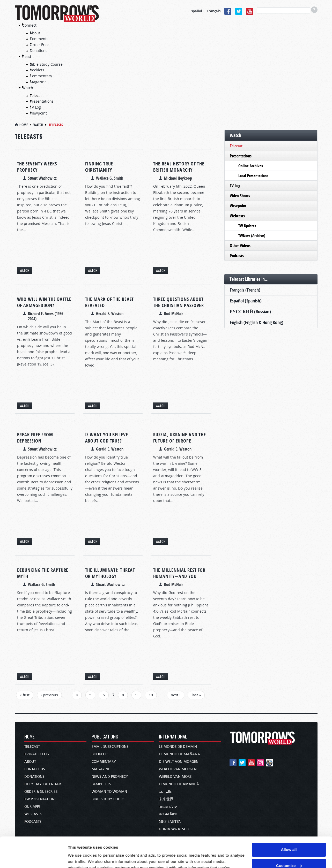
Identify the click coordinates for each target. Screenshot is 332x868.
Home (24, 125)
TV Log (35, 107)
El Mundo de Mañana (179, 754)
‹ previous (49, 695)
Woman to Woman (109, 792)
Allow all (289, 819)
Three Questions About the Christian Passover (179, 302)
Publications (105, 737)
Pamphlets (101, 784)
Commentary (41, 76)
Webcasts (237, 216)
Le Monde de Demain (178, 747)
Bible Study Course (46, 64)
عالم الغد (165, 792)
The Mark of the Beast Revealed (110, 302)
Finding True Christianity (99, 167)
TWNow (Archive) (252, 236)
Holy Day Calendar (43, 784)
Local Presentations (253, 176)
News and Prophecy (110, 777)
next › (176, 695)
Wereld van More (175, 777)
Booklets (37, 70)
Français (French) (245, 290)
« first (25, 695)
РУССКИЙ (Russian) (250, 312)
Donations (39, 51)
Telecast (37, 96)
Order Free (39, 45)
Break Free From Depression (35, 438)
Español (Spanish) (246, 301)
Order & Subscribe (41, 792)
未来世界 (166, 799)
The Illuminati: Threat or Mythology (110, 573)
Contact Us (35, 769)
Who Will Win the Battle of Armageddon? (44, 302)
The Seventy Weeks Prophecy (37, 167)
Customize (289, 835)
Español (196, 11)
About (35, 33)
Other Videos (240, 246)
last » (196, 695)
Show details (80, 858)
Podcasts (237, 256)
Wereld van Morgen (178, 769)
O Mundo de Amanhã (179, 784)
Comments (39, 39)
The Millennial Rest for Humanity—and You (179, 573)
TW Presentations (40, 799)
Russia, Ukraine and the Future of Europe (180, 438)
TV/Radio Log (37, 754)
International (173, 737)
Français (214, 11)
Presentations (42, 101)
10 (151, 695)
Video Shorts (240, 196)
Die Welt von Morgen (179, 762)
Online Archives (251, 166)
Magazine (38, 82)
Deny (289, 851)
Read (27, 56)
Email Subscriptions (110, 747)
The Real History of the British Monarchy (179, 167)
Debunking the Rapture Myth (43, 573)
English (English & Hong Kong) (257, 322)
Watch (28, 88)
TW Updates (247, 226)
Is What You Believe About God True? (107, 438)
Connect (29, 25)
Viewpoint (38, 113)
